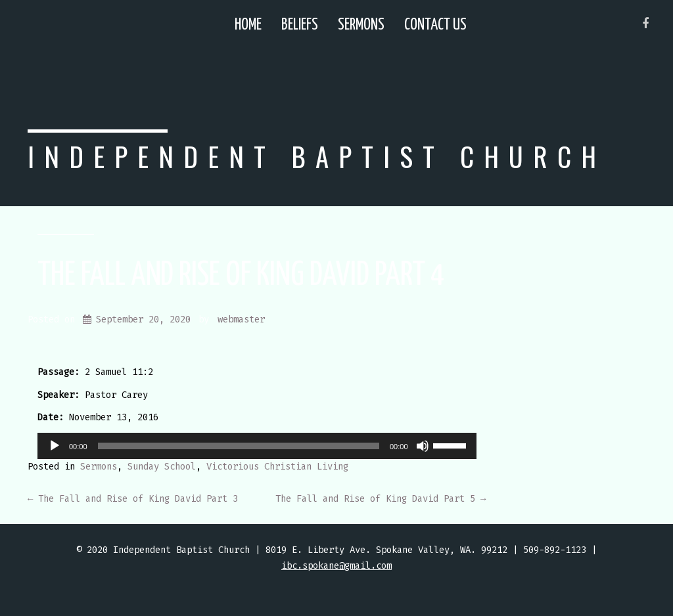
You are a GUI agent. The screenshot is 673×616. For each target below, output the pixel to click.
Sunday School (162, 467)
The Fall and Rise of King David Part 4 (241, 276)
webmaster (241, 319)
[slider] (239, 446)
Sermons (361, 25)
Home (248, 25)
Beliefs (300, 25)
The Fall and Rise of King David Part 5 (381, 499)
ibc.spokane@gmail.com (336, 566)
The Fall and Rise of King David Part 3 (133, 499)
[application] (257, 446)
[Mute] (423, 446)
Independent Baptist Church (317, 156)
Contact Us (435, 25)
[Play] (55, 446)
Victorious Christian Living (277, 467)
